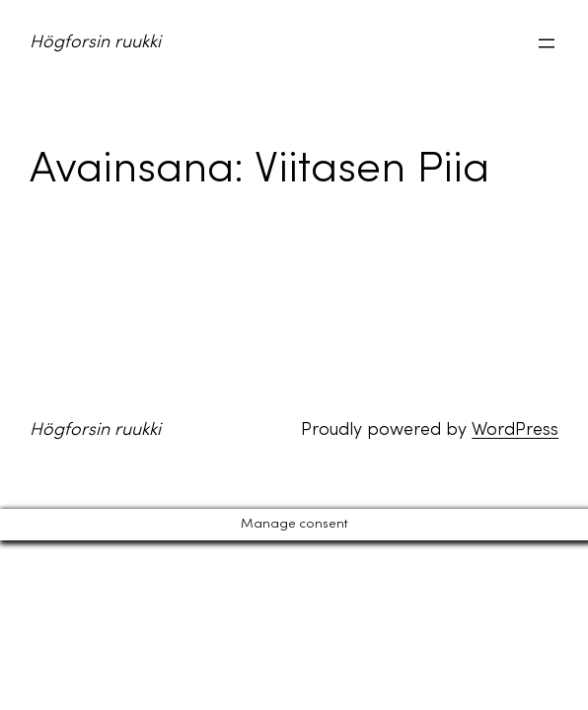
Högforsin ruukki (95, 43)
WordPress (515, 430)
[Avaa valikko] (547, 43)
